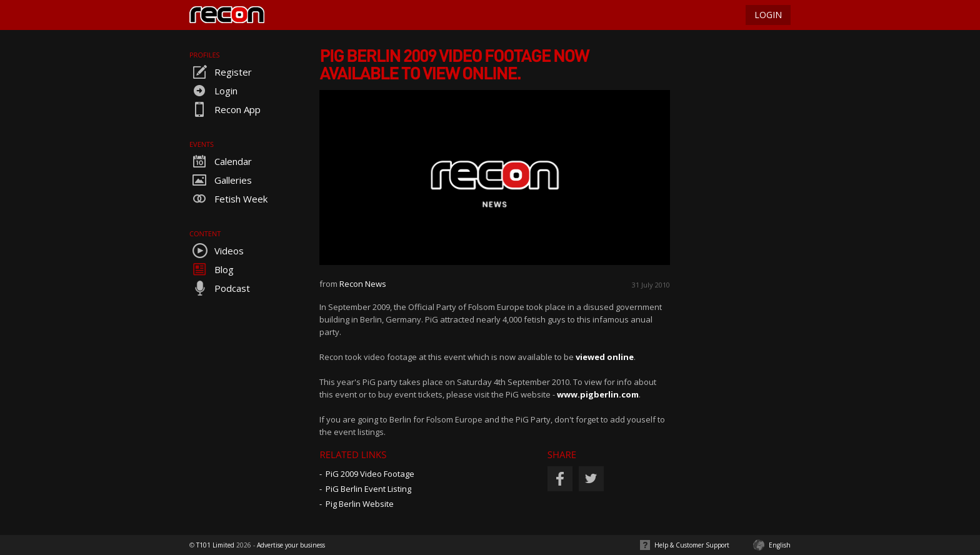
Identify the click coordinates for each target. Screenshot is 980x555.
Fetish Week (228, 199)
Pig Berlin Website (360, 504)
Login (213, 91)
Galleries (221, 180)
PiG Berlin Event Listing (368, 489)
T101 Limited (215, 545)
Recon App (225, 109)
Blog (212, 269)
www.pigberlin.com (598, 394)
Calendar (221, 161)
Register (221, 72)
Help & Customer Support (692, 545)
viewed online (605, 357)
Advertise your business (291, 545)
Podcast (220, 288)
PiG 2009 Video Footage (370, 474)
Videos (217, 251)
